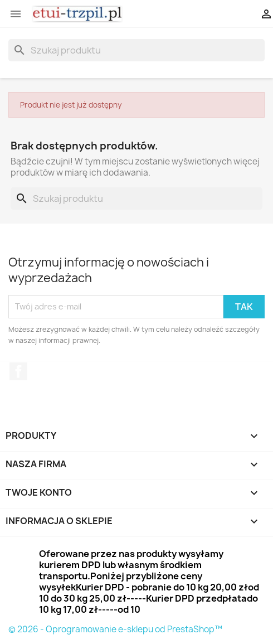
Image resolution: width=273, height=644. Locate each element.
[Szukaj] (136, 50)
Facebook (18, 371)
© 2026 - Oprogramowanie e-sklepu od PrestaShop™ (115, 629)
